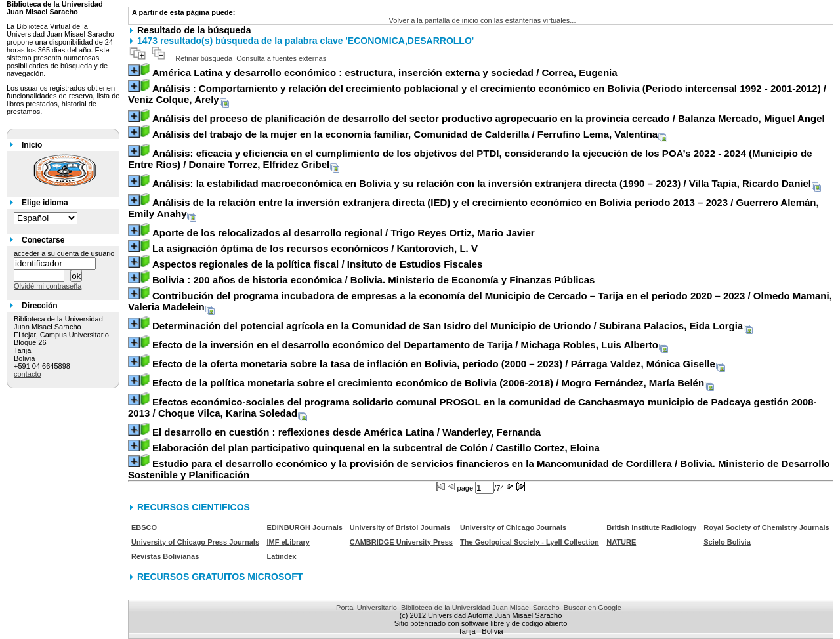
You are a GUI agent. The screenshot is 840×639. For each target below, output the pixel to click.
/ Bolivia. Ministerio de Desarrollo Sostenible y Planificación (479, 469)
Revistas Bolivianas (165, 556)
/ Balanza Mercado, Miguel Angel (489, 118)
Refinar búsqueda (204, 58)
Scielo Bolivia (727, 542)
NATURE (621, 542)
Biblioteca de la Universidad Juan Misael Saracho (480, 608)
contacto (28, 374)
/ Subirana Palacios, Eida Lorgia (448, 326)
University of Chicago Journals (513, 527)
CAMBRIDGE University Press (401, 542)
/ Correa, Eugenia (385, 72)
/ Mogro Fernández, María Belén (428, 383)
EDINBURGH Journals (304, 527)
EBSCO (144, 527)
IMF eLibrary (288, 542)
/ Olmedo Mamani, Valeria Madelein (480, 301)
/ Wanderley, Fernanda (346, 432)
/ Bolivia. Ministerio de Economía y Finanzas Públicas (373, 280)
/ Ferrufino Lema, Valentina (405, 134)
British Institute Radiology (651, 527)
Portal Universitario (367, 608)
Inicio (32, 145)
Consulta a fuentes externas (281, 58)
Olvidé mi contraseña (48, 286)
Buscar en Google (593, 608)
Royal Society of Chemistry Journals (766, 527)
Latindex (281, 556)
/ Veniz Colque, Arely (477, 94)
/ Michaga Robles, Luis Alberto (405, 345)
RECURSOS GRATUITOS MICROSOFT (220, 577)
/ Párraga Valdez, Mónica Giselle (434, 364)
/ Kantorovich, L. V (315, 248)
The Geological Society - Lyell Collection (530, 542)
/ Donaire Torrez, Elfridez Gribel (470, 159)
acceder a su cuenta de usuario (64, 253)
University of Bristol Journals (400, 527)
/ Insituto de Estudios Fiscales (318, 264)
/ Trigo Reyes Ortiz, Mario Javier (344, 233)
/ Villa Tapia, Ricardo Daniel (482, 183)
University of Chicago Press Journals (195, 542)
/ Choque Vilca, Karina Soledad (472, 407)
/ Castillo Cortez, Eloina (376, 448)
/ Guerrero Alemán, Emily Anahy (473, 208)
